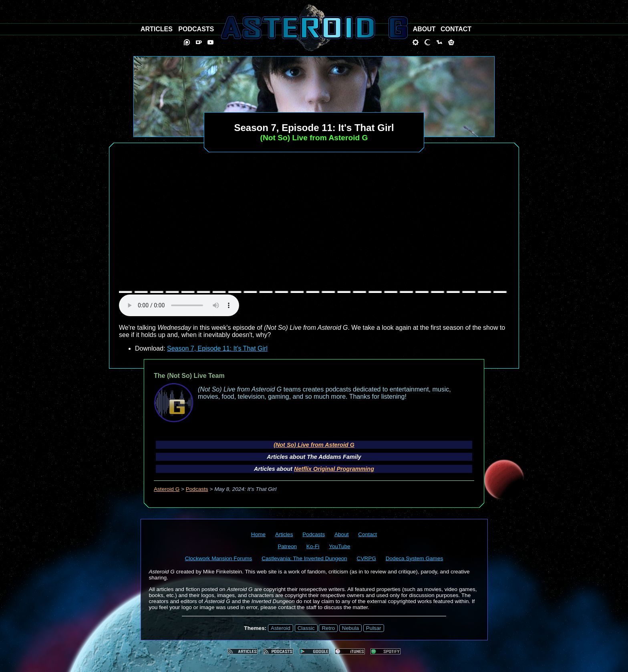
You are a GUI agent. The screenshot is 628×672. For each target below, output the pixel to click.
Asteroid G (167, 489)
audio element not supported (179, 305)
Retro (328, 628)
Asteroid (281, 628)
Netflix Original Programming (334, 469)
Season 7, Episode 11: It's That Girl (217, 348)
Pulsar (374, 628)
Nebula (350, 628)
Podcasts (197, 489)
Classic (306, 628)
